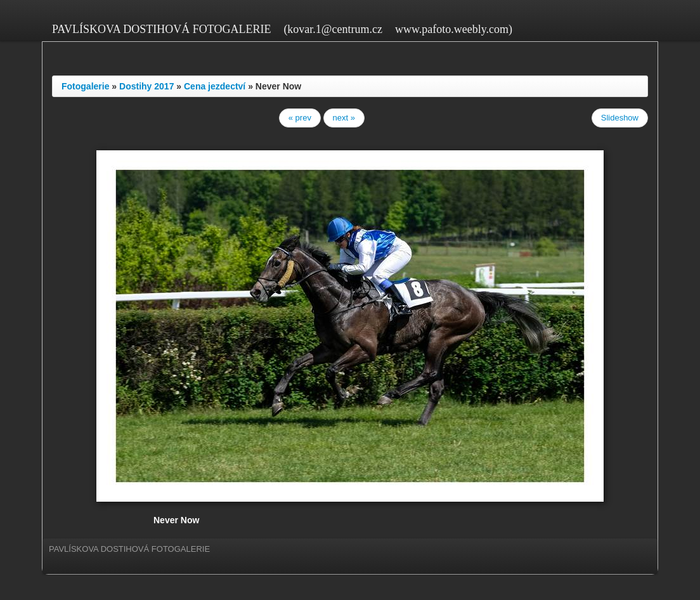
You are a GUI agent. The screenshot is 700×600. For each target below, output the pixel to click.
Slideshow (620, 118)
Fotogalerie (85, 86)
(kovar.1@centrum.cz (333, 29)
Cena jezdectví (215, 86)
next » (344, 118)
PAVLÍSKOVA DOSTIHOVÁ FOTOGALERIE (161, 29)
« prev (300, 118)
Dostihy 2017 (146, 86)
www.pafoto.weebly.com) (454, 29)
